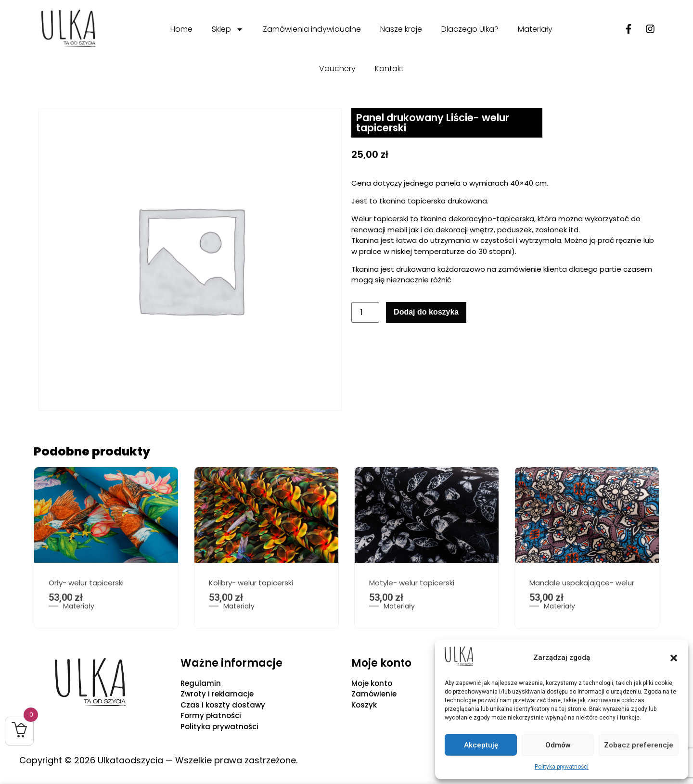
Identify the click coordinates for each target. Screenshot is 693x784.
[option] (106, 548)
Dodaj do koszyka (426, 312)
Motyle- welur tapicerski (412, 583)
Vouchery (337, 69)
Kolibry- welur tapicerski (251, 583)
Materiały (535, 29)
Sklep (228, 29)
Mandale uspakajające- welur (582, 583)
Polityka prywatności (562, 767)
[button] (674, 658)
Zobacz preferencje (639, 745)
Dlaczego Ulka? (470, 29)
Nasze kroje (401, 29)
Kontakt (389, 69)
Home (181, 29)
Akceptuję (481, 745)
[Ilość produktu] (365, 312)
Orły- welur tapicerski (86, 583)
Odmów (558, 745)
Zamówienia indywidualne (312, 29)
